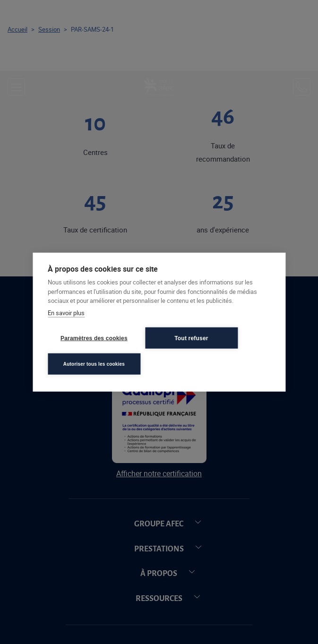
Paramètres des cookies (94, 338)
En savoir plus (66, 312)
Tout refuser (191, 338)
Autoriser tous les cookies (94, 364)
